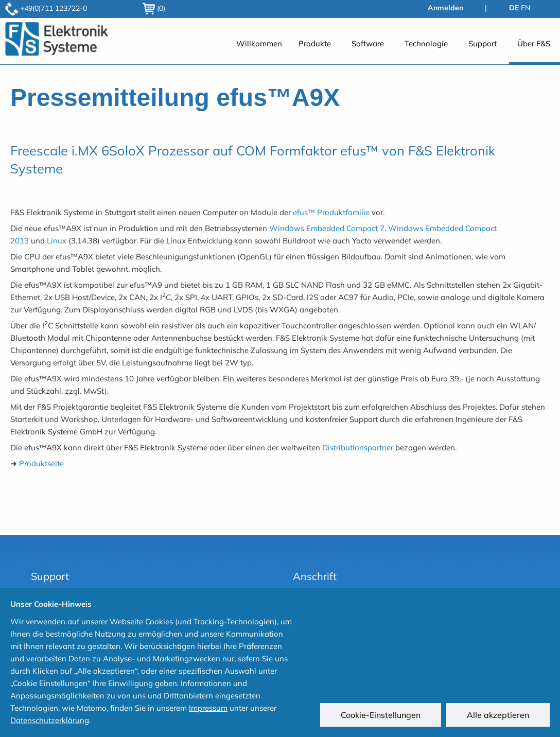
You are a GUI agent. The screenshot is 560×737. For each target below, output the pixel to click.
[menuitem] (259, 49)
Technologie (426, 43)
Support (483, 43)
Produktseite (41, 463)
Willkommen (259, 43)
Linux (57, 241)
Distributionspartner (358, 448)
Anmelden (445, 8)
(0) (154, 8)
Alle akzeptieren (498, 715)
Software (368, 43)
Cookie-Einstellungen (381, 715)
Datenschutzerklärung (50, 720)
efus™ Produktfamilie (331, 212)
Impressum (208, 708)
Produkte (315, 43)
